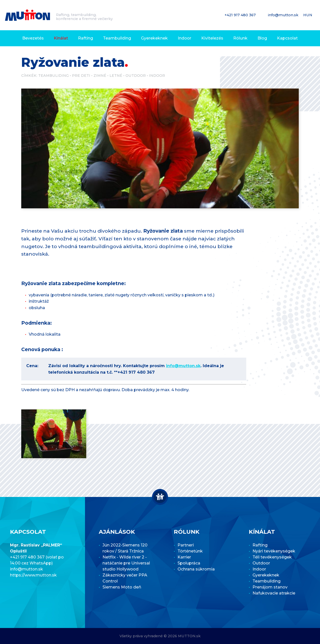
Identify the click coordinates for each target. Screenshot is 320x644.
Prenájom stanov (270, 587)
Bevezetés (33, 38)
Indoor (184, 38)
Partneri (186, 545)
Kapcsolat (287, 38)
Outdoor (136, 76)
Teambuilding (117, 38)
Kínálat (61, 38)
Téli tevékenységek (272, 557)
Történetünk (190, 551)
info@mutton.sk (284, 15)
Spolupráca (189, 563)
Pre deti (81, 76)
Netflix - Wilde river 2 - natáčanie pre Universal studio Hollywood (126, 563)
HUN (308, 15)
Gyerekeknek (154, 38)
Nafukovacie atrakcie (274, 593)
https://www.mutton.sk (33, 575)
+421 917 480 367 (241, 15)
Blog (262, 38)
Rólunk (240, 38)
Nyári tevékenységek (274, 551)
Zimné (100, 76)
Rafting (85, 38)
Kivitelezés (212, 38)
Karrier (184, 557)
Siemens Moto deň (122, 587)
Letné (116, 76)
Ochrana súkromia (196, 569)
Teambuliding (53, 76)
